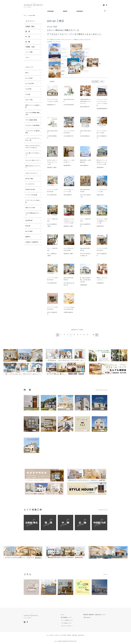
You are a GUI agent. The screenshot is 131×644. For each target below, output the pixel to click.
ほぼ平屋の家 (30, 258)
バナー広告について (71, 622)
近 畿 (28, 42)
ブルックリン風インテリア (31, 185)
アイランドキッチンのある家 (31, 236)
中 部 (28, 37)
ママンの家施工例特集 (31, 128)
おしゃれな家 (30, 80)
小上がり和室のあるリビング (31, 251)
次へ (96, 335)
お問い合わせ (89, 617)
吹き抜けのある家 (31, 221)
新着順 (102, 82)
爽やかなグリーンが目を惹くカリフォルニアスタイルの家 (102, 162)
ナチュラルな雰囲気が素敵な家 (31, 120)
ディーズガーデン (31, 215)
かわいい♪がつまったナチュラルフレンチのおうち (32, 166)
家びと (28, 74)
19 (93, 335)
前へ (58, 335)
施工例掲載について (71, 617)
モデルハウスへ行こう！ (31, 202)
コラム (28, 58)
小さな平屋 (29, 92)
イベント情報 (30, 52)
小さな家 (28, 98)
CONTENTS (80, 11)
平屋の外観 (74, 635)
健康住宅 (28, 276)
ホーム (25, 15)
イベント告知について (72, 620)
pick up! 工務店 (32, 15)
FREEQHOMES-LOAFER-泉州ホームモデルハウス (85, 101)
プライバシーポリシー (72, 625)
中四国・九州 (30, 47)
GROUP (65, 11)
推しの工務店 (30, 270)
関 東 (28, 32)
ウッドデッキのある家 (31, 228)
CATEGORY (51, 11)
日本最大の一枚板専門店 (31, 283)
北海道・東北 (30, 27)
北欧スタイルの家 (31, 244)
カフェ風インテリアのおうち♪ (31, 176)
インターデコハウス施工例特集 (31, 145)
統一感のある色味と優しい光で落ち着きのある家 (85, 280)
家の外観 (69, 635)
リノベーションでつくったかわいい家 (31, 155)
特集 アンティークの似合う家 (32, 111)
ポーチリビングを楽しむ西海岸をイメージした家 (102, 221)
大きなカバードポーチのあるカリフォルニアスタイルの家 (69, 221)
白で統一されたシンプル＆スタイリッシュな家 (52, 162)
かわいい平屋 (30, 104)
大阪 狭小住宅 (81, 635)
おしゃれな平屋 (31, 86)
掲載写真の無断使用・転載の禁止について (96, 614)
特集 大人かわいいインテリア (32, 193)
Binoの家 (28, 264)
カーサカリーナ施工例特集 (31, 137)
